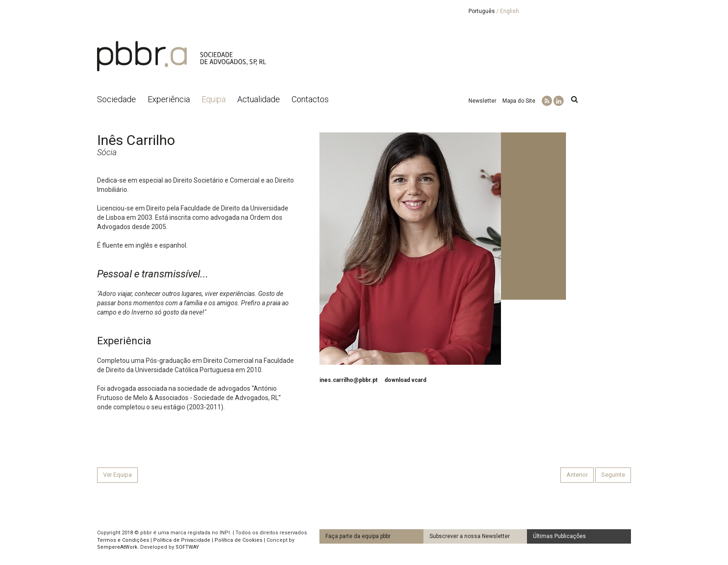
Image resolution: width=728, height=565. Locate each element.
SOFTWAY (187, 547)
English (510, 11)
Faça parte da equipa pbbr (358, 536)
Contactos (310, 99)
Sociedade (117, 99)
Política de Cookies (238, 540)
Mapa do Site (519, 101)
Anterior (577, 475)
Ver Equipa (117, 475)
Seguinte (613, 475)
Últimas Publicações (559, 536)
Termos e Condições (123, 540)
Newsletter (482, 101)
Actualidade (259, 99)
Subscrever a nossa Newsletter (470, 536)
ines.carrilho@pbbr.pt (348, 380)
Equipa (214, 99)
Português (482, 11)
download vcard (405, 380)
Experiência (169, 99)
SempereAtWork (117, 547)
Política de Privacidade (182, 540)
